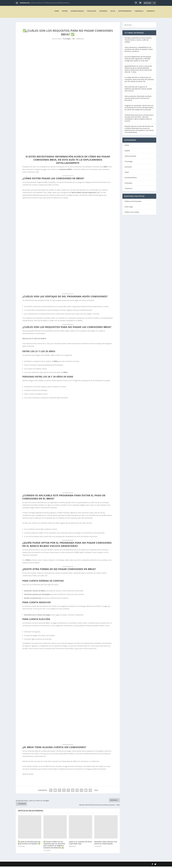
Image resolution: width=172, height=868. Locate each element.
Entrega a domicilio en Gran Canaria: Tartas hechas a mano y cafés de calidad (138, 41)
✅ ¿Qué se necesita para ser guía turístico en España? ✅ (29, 844)
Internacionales (77, 12)
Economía (103, 12)
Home (57, 12)
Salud (113, 12)
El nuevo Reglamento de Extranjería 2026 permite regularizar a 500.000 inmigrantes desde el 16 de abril (138, 60)
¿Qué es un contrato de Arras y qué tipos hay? (80, 844)
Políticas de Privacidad (133, 203)
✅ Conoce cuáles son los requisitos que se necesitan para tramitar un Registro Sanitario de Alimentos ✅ (54, 846)
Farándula (139, 12)
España (65, 12)
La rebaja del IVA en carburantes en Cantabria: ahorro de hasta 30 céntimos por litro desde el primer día (139, 81)
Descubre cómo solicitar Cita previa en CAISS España (106, 844)
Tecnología (92, 12)
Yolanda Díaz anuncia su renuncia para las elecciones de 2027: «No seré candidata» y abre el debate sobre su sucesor (139, 119)
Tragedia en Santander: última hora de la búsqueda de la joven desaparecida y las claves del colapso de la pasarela (139, 109)
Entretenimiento (125, 12)
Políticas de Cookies (132, 214)
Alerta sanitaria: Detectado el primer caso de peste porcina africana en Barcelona (138, 100)
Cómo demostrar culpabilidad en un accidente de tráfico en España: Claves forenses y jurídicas (139, 51)
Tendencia (151, 12)
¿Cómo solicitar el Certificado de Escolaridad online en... (51, 3)
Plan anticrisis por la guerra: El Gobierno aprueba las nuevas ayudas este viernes (138, 90)
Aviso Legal (129, 208)
